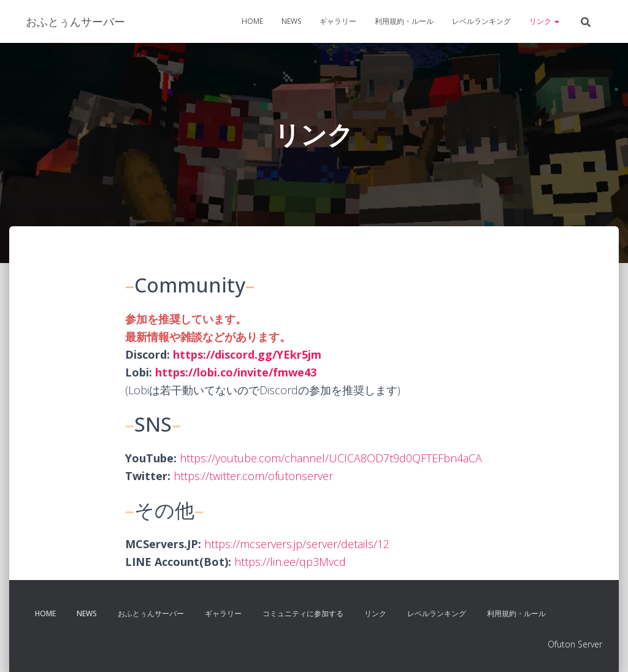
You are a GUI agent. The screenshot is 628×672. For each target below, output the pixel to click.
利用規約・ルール (404, 21)
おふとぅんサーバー (151, 613)
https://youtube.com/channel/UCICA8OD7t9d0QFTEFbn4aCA (331, 458)
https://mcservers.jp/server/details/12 (297, 544)
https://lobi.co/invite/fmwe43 (236, 372)
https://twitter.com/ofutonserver (253, 476)
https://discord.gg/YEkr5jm (247, 354)
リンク (544, 21)
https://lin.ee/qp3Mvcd (290, 562)
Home (252, 21)
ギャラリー (338, 21)
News (291, 21)
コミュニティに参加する (303, 613)
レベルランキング (481, 21)
